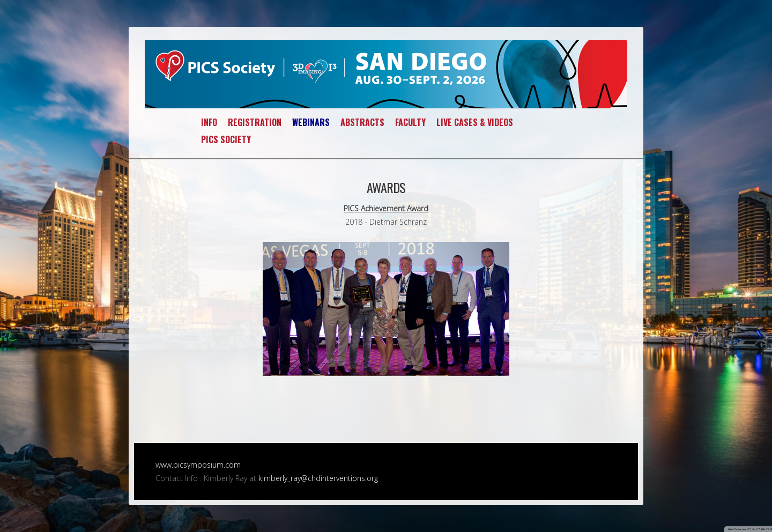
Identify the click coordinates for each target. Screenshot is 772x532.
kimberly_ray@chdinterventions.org (318, 478)
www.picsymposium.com (198, 465)
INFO (209, 122)
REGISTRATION (255, 122)
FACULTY (410, 122)
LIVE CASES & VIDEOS (475, 122)
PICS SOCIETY (226, 139)
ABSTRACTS (362, 122)
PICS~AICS (386, 74)
